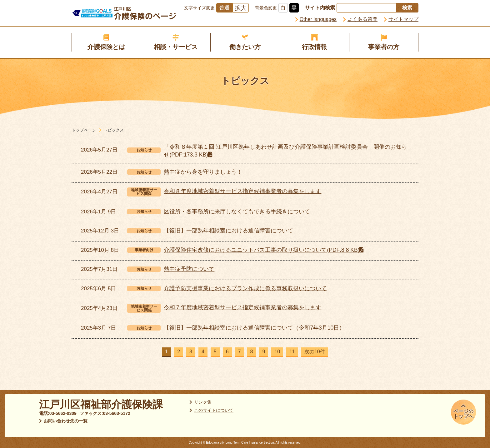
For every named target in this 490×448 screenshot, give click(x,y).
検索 (407, 8)
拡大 (241, 8)
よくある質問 (362, 19)
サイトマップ (403, 19)
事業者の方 (384, 47)
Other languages (318, 19)
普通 (224, 8)
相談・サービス (176, 47)
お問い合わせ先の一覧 (66, 421)
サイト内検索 (320, 8)
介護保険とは (106, 47)
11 (292, 352)
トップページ (84, 130)
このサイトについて (214, 410)
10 (277, 352)
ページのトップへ (463, 414)
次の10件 (315, 352)
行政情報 (314, 47)
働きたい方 (245, 47)
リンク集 (203, 402)
